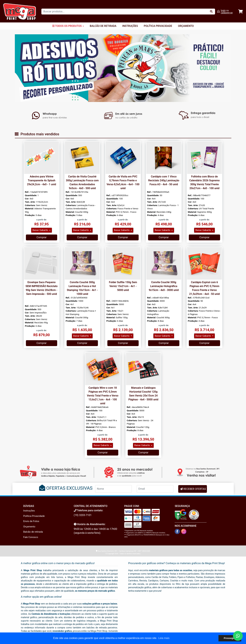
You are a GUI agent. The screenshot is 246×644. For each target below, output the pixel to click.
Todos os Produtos (68, 26)
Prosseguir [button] (230, 638)
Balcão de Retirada (103, 26)
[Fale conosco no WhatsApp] (238, 636)
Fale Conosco (31, 537)
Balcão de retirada (33, 532)
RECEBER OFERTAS (195, 489)
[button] (31, 68)
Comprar (42, 237)
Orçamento (186, 26)
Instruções (130, 26)
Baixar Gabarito (41, 230)
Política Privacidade (158, 26)
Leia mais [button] (164, 638)
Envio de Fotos (31, 521)
